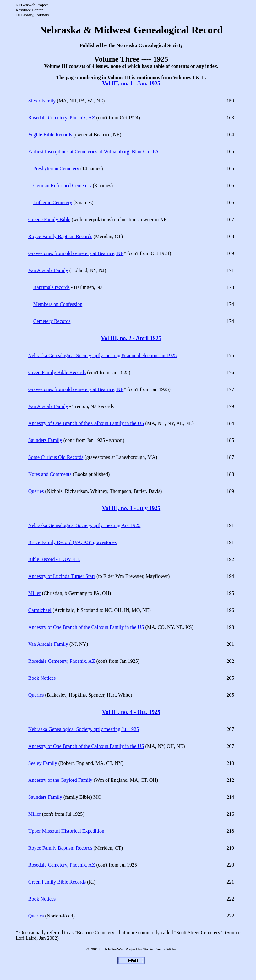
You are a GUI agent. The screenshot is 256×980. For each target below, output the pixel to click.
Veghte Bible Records (50, 135)
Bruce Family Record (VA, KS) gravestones (72, 542)
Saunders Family (45, 440)
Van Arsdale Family (48, 270)
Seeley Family (43, 763)
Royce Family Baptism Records (60, 236)
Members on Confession (58, 304)
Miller (35, 593)
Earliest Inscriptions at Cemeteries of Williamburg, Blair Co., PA (93, 152)
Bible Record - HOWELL (54, 559)
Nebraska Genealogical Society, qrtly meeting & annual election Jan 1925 (103, 355)
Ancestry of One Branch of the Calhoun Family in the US (86, 423)
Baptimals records (52, 287)
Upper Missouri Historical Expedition (66, 831)
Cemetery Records (52, 321)
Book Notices (42, 678)
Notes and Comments (50, 474)
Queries (36, 491)
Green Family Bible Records (57, 372)
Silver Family (42, 101)
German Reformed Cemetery (63, 185)
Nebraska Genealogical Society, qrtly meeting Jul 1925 (84, 729)
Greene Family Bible (49, 219)
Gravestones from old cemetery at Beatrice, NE (76, 253)
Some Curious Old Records (56, 457)
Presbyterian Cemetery (56, 169)
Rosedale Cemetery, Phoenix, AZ (62, 118)
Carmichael (40, 610)
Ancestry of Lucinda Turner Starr (62, 576)
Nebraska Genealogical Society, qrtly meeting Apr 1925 (84, 525)
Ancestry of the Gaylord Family (60, 780)
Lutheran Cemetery (53, 202)
